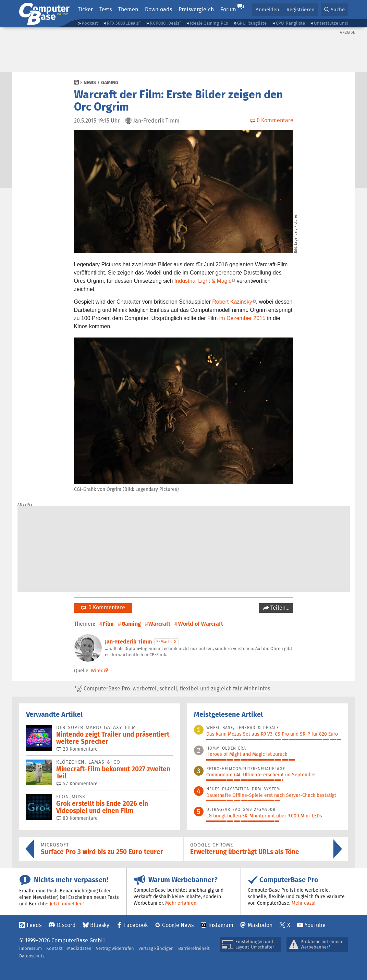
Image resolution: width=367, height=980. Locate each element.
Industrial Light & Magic (203, 281)
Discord (66, 925)
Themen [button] (128, 9)
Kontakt (54, 948)
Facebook (136, 925)
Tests (106, 9)
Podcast (90, 23)
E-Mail (163, 642)
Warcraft (159, 624)
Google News (178, 925)
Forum (228, 9)
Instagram (221, 925)
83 (77, 818)
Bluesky (100, 925)
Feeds (34, 925)
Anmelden (267, 9)
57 (77, 784)
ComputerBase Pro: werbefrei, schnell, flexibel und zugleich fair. (173, 689)
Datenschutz (32, 956)
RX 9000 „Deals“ (165, 23)
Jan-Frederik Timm (129, 642)
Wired (97, 671)
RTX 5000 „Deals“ (124, 23)
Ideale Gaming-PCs (209, 23)
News (90, 82)
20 (77, 749)
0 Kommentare (103, 607)
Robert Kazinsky (232, 302)
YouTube (315, 925)
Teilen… (279, 608)
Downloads (158, 9)
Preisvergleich (196, 9)
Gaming (110, 82)
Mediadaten (79, 948)
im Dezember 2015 (242, 318)
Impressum (30, 948)
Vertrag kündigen (156, 948)
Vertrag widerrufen (115, 948)
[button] (334, 10)
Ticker (85, 9)
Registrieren (301, 9)
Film (108, 624)
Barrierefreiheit (194, 948)
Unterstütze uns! (331, 23)
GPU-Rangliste (252, 23)
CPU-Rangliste (290, 23)
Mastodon (260, 925)
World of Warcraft (201, 624)
